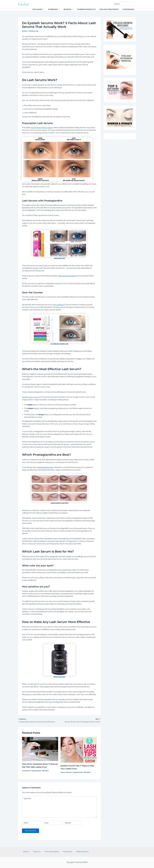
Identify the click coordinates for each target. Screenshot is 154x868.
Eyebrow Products (88, 9)
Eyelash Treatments (110, 9)
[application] (48, 9)
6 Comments (26, 771)
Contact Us (38, 852)
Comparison (129, 9)
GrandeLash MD (59, 258)
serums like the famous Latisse (42, 128)
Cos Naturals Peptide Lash (59, 344)
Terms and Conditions (51, 852)
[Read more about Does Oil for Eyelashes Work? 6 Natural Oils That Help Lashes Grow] (40, 749)
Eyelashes (43, 9)
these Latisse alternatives (67, 276)
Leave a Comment (67, 773)
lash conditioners (59, 305)
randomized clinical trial (46, 467)
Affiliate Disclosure (79, 852)
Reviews (71, 9)
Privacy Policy (66, 852)
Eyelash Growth (37, 771)
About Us (29, 852)
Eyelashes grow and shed (31, 397)
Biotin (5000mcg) (59, 677)
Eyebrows (57, 9)
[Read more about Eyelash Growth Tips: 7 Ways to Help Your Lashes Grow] (79, 750)
